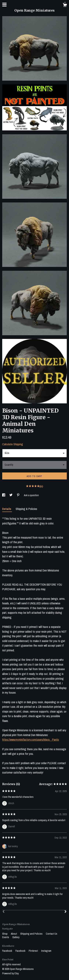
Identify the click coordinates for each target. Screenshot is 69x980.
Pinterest (34, 951)
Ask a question (31, 495)
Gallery (16, 937)
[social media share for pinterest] (18, 495)
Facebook (7, 951)
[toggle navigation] (4, 5)
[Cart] (65, 6)
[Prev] (3, 912)
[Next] (66, 912)
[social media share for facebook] (4, 495)
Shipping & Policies (26, 509)
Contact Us (52, 934)
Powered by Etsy (10, 973)
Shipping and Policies (32, 934)
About (14, 934)
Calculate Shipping (13, 444)
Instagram (46, 951)
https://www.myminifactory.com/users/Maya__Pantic (31, 740)
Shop (5, 934)
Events (6, 937)
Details (7, 509)
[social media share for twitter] (11, 495)
